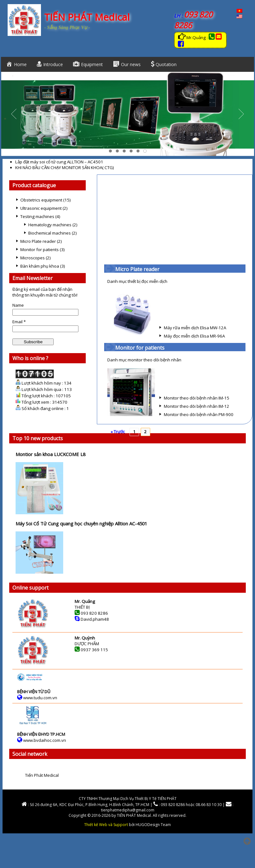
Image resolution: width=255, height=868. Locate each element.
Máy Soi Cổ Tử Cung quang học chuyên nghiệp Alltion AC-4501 (81, 523)
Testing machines (37, 216)
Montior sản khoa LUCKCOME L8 (50, 454)
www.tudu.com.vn (40, 698)
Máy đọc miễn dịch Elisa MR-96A (194, 336)
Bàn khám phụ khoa (40, 266)
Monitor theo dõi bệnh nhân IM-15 (197, 398)
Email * (19, 322)
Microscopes (33, 258)
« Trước (118, 432)
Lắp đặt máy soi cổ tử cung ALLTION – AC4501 (59, 162)
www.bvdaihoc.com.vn (45, 740)
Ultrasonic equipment (41, 208)
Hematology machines (50, 225)
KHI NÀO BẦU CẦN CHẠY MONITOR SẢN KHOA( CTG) (65, 167)
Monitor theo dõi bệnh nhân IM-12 (197, 406)
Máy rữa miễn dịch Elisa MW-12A (195, 328)
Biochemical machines (50, 233)
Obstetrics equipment (41, 200)
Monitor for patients (40, 249)
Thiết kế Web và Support (106, 825)
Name (18, 305)
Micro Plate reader (38, 241)
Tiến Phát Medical (42, 775)
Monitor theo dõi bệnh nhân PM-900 (199, 414)
